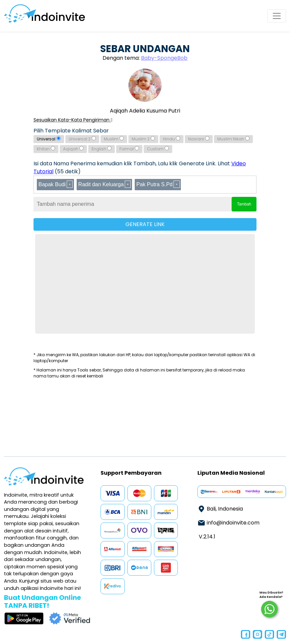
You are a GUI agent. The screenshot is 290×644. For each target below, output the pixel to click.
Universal (49, 139)
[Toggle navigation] (277, 16)
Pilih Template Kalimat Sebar (71, 131)
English (102, 149)
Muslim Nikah (233, 139)
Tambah (244, 204)
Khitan (46, 149)
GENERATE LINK (145, 224)
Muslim (114, 139)
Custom (158, 149)
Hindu (172, 139)
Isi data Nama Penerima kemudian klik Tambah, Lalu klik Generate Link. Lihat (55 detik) (140, 167)
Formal (129, 149)
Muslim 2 (143, 139)
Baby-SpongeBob (164, 58)
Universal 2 (82, 139)
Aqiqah (73, 149)
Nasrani (199, 139)
